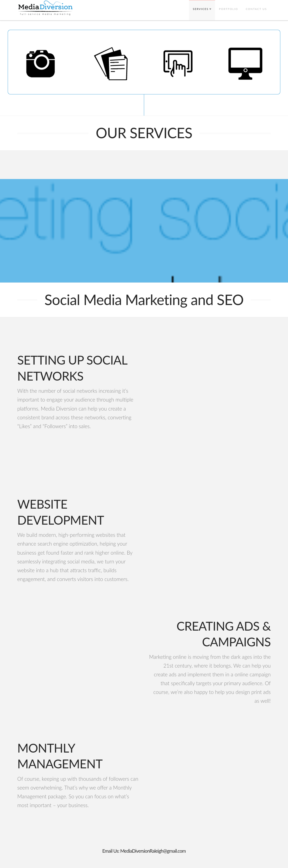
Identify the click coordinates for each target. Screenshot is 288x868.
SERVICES (201, 9)
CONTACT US (256, 9)
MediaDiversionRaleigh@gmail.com (153, 851)
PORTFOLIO (228, 9)
